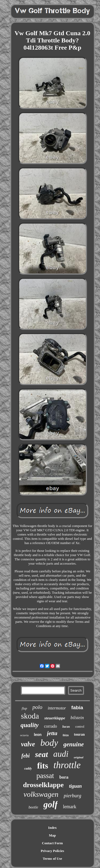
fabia (77, 708)
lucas (66, 726)
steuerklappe (55, 718)
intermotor (57, 708)
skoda (30, 716)
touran (79, 734)
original (79, 757)
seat (41, 754)
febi (25, 756)
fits (43, 766)
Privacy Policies (53, 851)
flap (24, 708)
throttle (67, 765)
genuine (74, 744)
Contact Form (52, 843)
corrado (51, 726)
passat (45, 776)
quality (30, 725)
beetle (33, 807)
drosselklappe (43, 785)
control (80, 727)
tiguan (75, 786)
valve (28, 744)
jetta (52, 733)
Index (53, 828)
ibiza (66, 735)
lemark (70, 807)
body (49, 743)
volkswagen (41, 794)
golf (51, 804)
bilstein (77, 718)
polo (37, 707)
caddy (28, 768)
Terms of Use (52, 859)
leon (38, 735)
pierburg (73, 796)
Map (53, 835)
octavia (24, 735)
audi (61, 754)
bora (64, 777)
